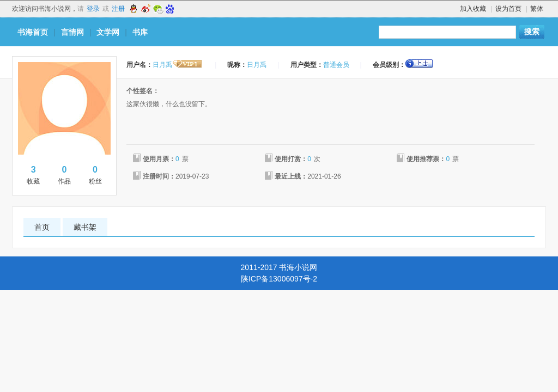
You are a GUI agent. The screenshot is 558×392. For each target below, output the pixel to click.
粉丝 (95, 174)
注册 (118, 9)
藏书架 (85, 227)
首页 (42, 227)
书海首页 (33, 32)
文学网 (108, 32)
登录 (93, 9)
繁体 (537, 9)
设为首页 (508, 9)
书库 (140, 32)
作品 (65, 174)
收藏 (34, 174)
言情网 (72, 32)
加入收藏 (473, 9)
